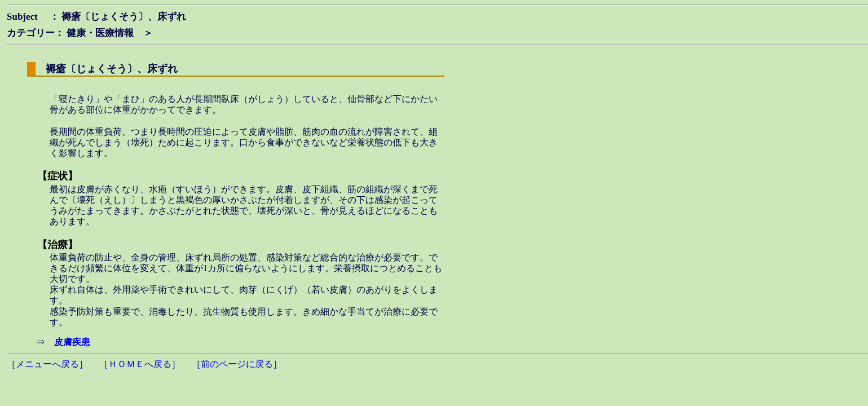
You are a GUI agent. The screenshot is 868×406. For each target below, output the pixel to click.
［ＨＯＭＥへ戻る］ (140, 364)
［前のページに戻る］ (237, 364)
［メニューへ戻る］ (47, 364)
